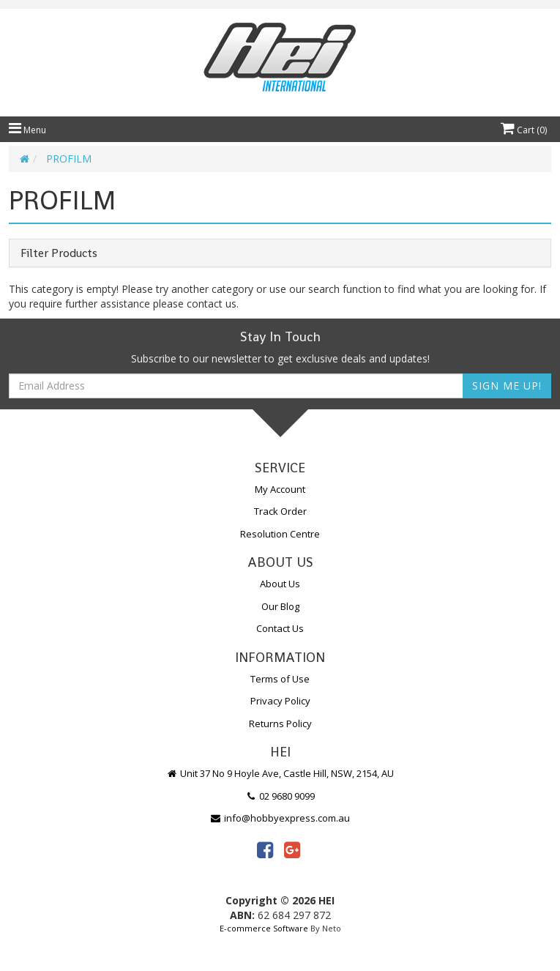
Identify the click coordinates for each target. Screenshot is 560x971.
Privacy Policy (280, 701)
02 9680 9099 (280, 796)
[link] (265, 849)
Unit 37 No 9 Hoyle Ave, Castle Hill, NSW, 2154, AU (280, 773)
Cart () (524, 130)
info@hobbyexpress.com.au (280, 818)
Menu (27, 130)
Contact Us (280, 628)
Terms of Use (280, 679)
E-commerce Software (264, 928)
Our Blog (280, 606)
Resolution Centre (280, 534)
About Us (280, 584)
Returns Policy (280, 723)
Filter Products (59, 253)
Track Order (280, 511)
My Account (280, 489)
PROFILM (69, 159)
